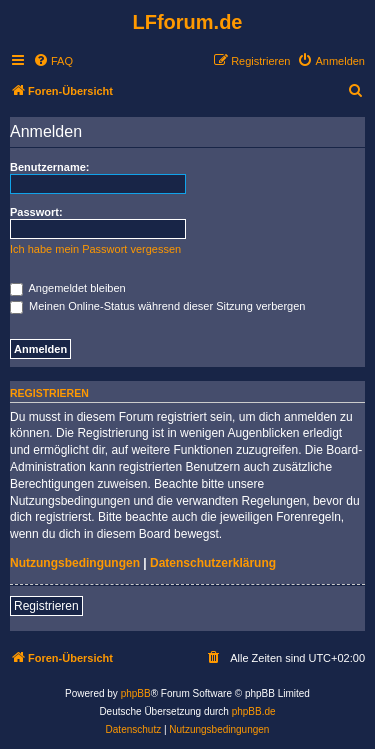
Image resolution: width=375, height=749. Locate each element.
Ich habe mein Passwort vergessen (95, 249)
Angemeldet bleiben (68, 288)
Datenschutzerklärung (213, 563)
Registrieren (46, 606)
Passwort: (36, 212)
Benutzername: (49, 167)
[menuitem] (53, 61)
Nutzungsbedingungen (75, 563)
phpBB (136, 693)
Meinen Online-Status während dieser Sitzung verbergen (157, 306)
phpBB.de (254, 711)
